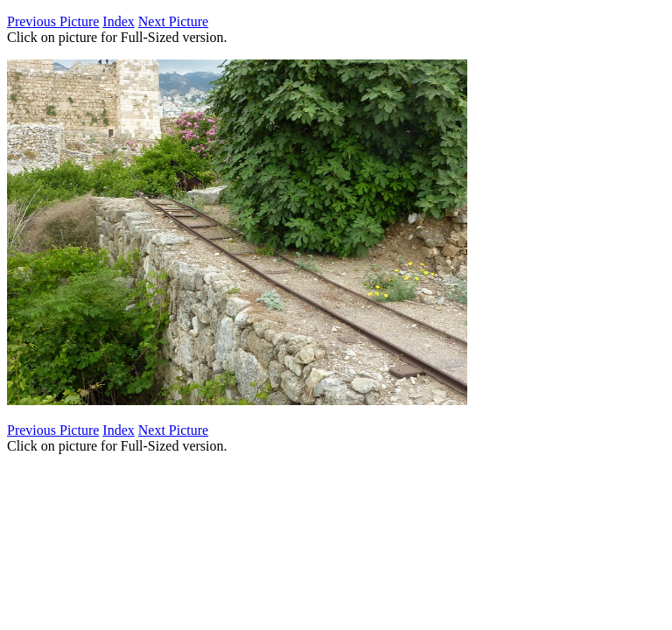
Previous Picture (53, 21)
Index (118, 21)
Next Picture (173, 21)
